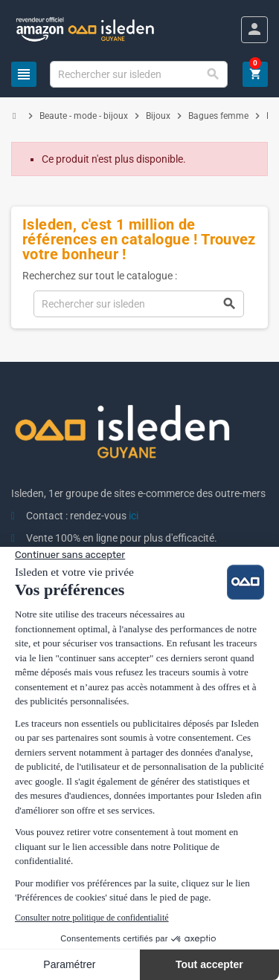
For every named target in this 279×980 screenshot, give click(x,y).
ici (134, 516)
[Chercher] (138, 74)
